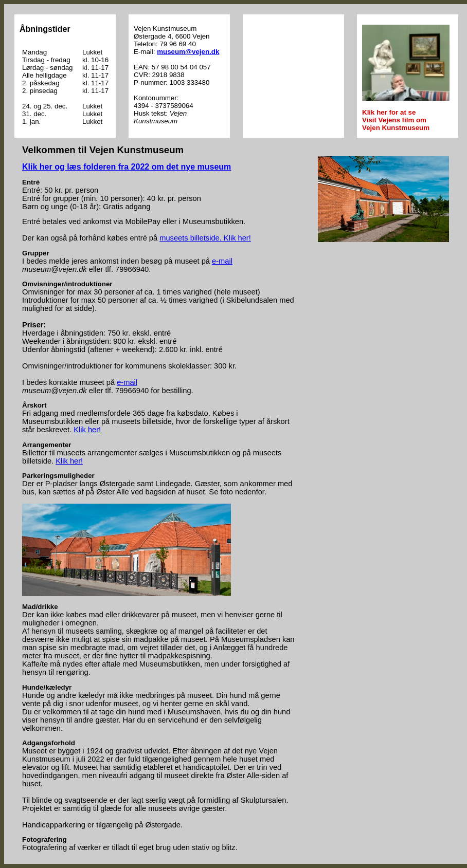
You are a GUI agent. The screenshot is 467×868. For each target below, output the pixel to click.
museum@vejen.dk (188, 52)
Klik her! (87, 430)
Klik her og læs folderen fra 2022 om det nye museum (127, 167)
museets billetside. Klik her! (205, 238)
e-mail (222, 261)
